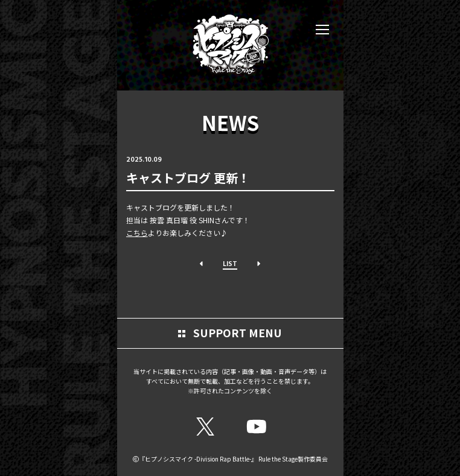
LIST (230, 263)
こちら (137, 233)
